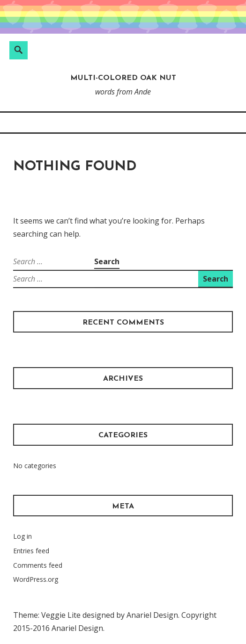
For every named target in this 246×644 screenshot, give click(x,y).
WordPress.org (36, 579)
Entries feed (31, 551)
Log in (22, 536)
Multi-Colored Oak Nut (123, 78)
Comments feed (38, 565)
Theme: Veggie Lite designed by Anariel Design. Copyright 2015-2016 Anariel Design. (115, 622)
